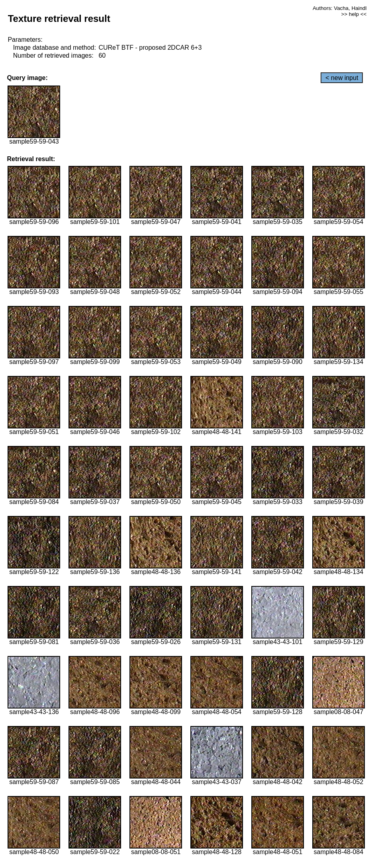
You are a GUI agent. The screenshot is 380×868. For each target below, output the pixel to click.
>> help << (354, 14)
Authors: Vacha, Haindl (340, 8)
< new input (342, 78)
